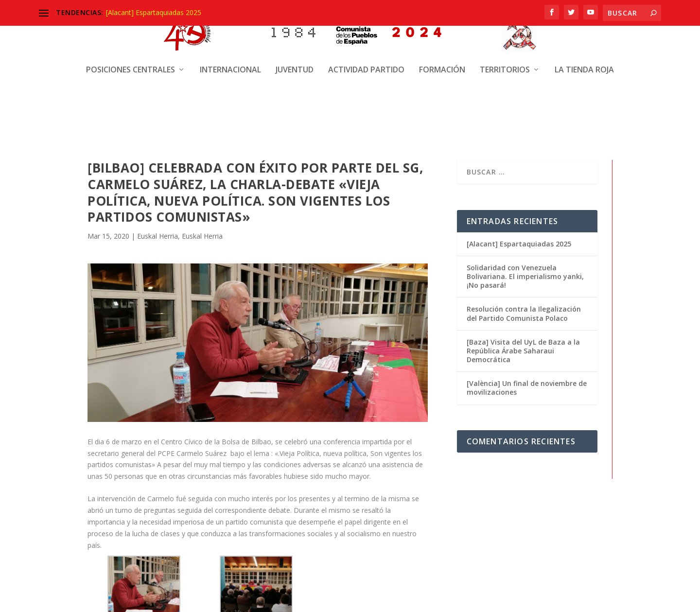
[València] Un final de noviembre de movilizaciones (527, 387)
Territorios (505, 33)
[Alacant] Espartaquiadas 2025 (154, 12)
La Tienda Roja (584, 33)
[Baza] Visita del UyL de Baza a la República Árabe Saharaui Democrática (523, 350)
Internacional (230, 33)
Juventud (295, 33)
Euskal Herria (157, 235)
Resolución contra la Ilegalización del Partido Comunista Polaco (524, 313)
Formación (442, 33)
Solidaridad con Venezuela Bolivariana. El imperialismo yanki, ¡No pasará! (525, 275)
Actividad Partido (366, 33)
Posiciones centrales (131, 33)
